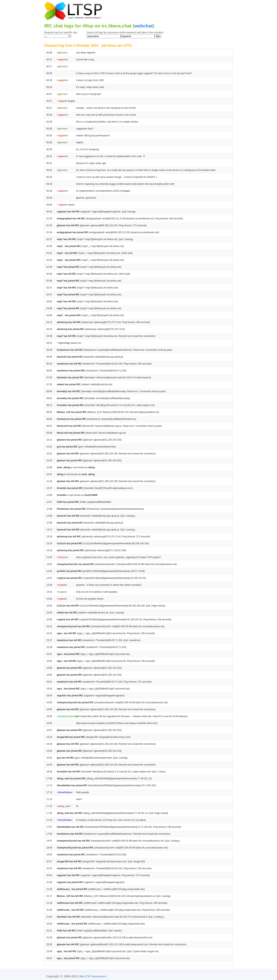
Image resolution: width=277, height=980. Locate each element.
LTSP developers (96, 976)
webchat (144, 26)
